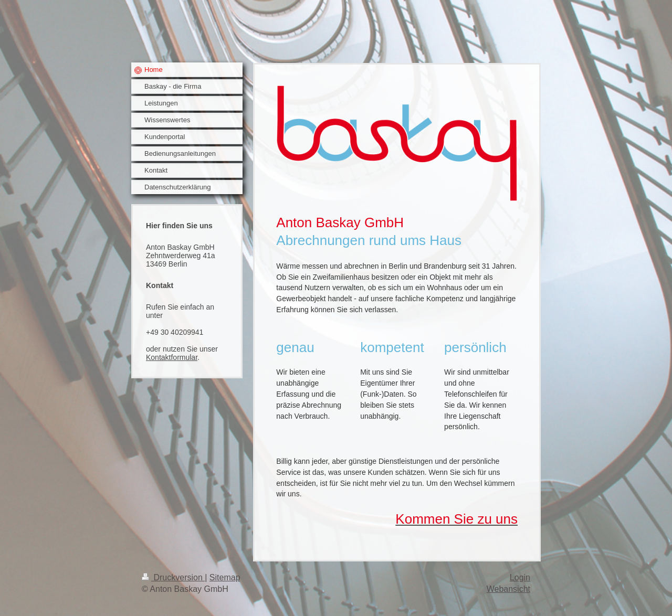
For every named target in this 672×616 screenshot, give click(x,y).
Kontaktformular (172, 357)
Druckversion (173, 577)
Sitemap (225, 577)
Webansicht (508, 589)
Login (520, 577)
